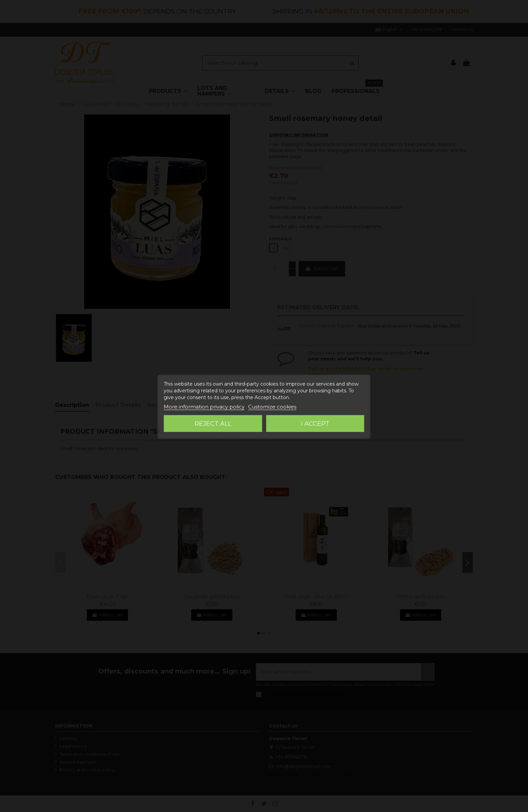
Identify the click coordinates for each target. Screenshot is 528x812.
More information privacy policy (204, 406)
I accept (315, 423)
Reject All (213, 423)
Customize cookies (272, 406)
